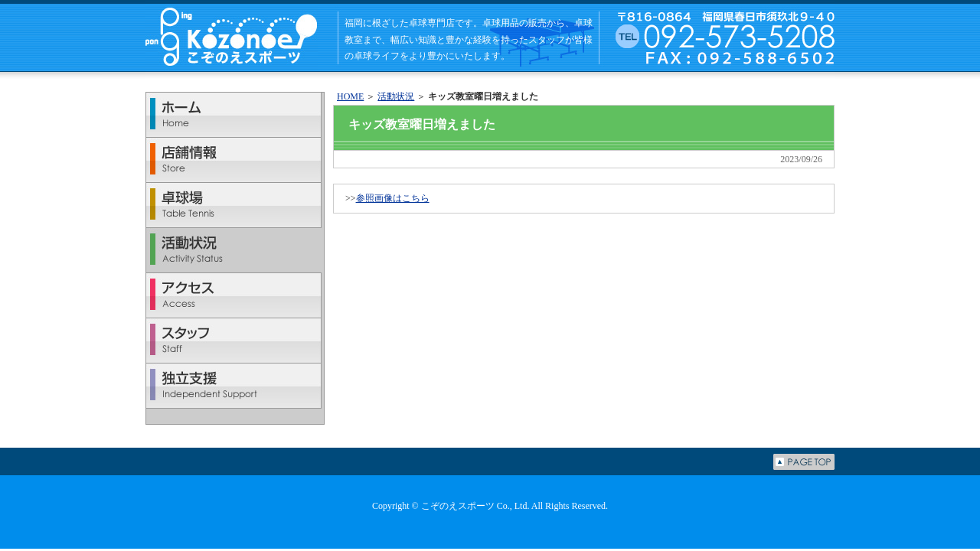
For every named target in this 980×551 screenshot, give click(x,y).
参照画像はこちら (393, 198)
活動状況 (396, 96)
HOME (350, 96)
